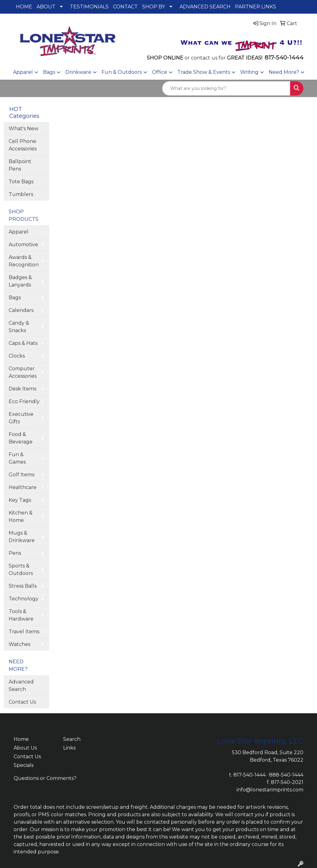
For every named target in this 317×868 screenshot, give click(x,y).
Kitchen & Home (21, 516)
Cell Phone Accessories (23, 145)
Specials (24, 765)
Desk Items (22, 389)
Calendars (21, 310)
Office (160, 72)
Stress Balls (23, 586)
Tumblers (21, 194)
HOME (24, 7)
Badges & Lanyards (20, 281)
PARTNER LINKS (256, 7)
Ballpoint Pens (20, 165)
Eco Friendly (24, 401)
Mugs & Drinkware (22, 537)
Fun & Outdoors (122, 72)
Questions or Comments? (45, 778)
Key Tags (20, 500)
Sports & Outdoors (21, 570)
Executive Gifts (21, 418)
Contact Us (22, 702)
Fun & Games (17, 458)
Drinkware (78, 72)
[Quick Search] (226, 88)
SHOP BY (154, 7)
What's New (24, 129)
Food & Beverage (21, 438)
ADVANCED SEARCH (205, 7)
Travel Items (24, 632)
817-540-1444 (250, 775)
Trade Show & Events (204, 72)
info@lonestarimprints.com (270, 790)
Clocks (17, 356)
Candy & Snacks (19, 327)
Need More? (284, 72)
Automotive (23, 245)
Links (69, 748)
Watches (20, 644)
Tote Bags (21, 182)
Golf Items (22, 475)
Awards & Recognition (24, 261)
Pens (15, 553)
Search (72, 739)
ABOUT (46, 7)
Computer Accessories (23, 372)
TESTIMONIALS (89, 7)
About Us (25, 748)
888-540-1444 (286, 775)
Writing (249, 72)
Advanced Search (21, 685)
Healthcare (23, 487)
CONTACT (125, 7)
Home (21, 739)
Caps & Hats (23, 343)
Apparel (23, 72)
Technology (24, 599)
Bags (49, 72)
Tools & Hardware (21, 615)
